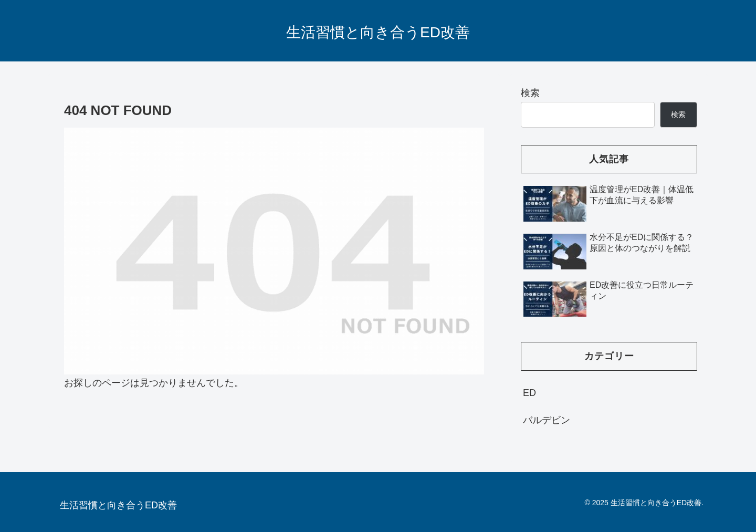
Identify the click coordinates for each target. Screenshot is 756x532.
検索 (530, 93)
